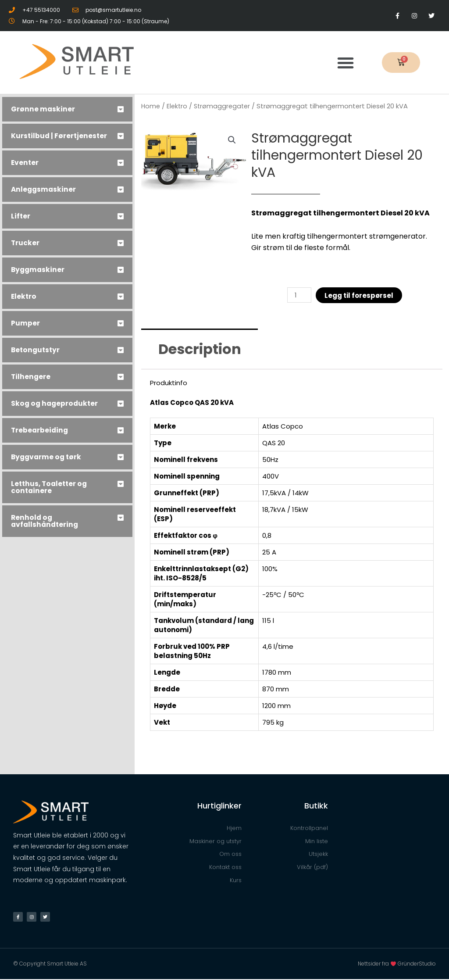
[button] (346, 63)
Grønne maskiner (43, 109)
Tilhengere (31, 377)
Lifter (21, 216)
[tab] (67, 109)
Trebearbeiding (40, 430)
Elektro (24, 296)
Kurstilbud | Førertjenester (60, 136)
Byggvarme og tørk (47, 457)
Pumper (25, 323)
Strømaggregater (223, 106)
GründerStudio (417, 964)
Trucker (25, 243)
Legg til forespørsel (359, 295)
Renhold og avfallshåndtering (46, 521)
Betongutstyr (36, 350)
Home (151, 106)
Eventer (25, 163)
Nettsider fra (378, 964)
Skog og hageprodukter (56, 403)
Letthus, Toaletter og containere (51, 487)
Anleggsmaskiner (44, 189)
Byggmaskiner (39, 270)
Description (200, 350)
